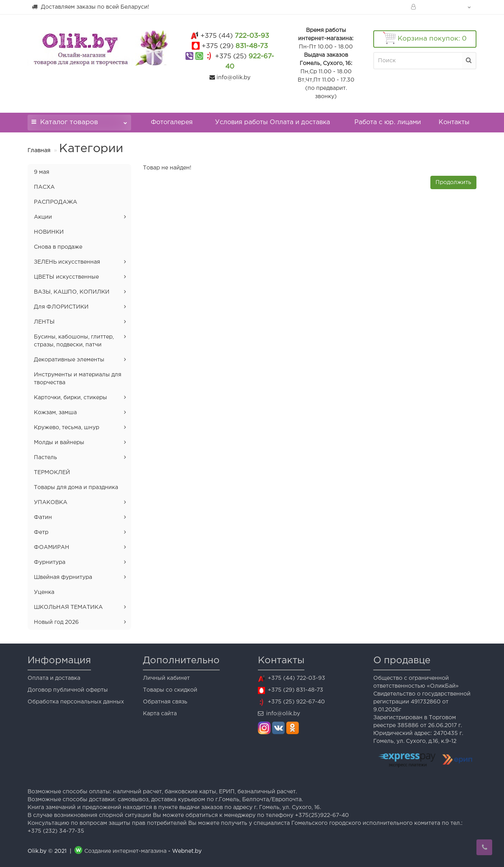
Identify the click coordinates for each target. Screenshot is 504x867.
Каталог (79, 120)
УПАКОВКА (51, 502)
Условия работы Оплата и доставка (272, 122)
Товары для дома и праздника (76, 487)
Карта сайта (160, 714)
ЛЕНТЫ (44, 322)
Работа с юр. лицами (388, 122)
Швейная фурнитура (63, 577)
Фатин (43, 517)
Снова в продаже (58, 247)
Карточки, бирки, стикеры (70, 398)
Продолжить (453, 182)
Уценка (44, 592)
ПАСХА (44, 187)
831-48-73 (235, 46)
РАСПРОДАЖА (56, 202)
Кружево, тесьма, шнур (67, 428)
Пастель (45, 458)
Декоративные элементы (69, 360)
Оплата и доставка (54, 678)
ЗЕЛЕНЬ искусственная (67, 262)
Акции (43, 217)
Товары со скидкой (170, 690)
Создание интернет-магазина (125, 851)
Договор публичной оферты (68, 690)
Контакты (454, 122)
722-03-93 (235, 36)
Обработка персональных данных (76, 702)
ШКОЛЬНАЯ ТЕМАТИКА (68, 607)
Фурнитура (50, 562)
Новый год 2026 (56, 622)
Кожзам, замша (55, 413)
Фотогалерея (172, 122)
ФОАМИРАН (52, 547)
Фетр (41, 532)
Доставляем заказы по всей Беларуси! (90, 7)
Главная (39, 151)
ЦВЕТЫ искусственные (66, 277)
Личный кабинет (166, 678)
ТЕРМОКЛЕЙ (52, 473)
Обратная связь (165, 702)
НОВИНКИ (49, 232)
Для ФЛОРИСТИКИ (61, 307)
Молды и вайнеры (59, 443)
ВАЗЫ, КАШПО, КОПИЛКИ (72, 292)
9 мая (42, 172)
